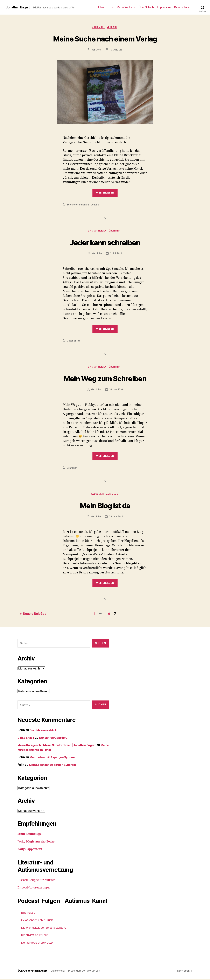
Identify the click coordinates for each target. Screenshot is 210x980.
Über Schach (146, 7)
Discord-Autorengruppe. (35, 889)
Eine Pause (29, 914)
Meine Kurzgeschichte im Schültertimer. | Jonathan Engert (60, 746)
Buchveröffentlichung (78, 205)
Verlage (113, 28)
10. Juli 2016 (116, 50)
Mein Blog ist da (105, 507)
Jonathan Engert (19, 7)
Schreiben (72, 469)
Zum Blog (113, 496)
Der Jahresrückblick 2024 (40, 944)
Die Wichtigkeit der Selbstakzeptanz (47, 929)
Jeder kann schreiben (105, 243)
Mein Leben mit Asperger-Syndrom (55, 758)
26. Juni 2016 (116, 391)
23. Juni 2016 (116, 518)
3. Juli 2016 (116, 254)
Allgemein (97, 496)
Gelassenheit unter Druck (39, 921)
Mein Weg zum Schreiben (105, 379)
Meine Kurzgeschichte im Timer (41, 751)
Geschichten (73, 342)
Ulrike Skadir (27, 739)
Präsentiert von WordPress (86, 972)
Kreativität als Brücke (36, 936)
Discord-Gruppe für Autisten (38, 881)
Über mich (104, 7)
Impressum (164, 7)
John (98, 50)
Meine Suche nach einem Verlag (105, 39)
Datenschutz (182, 7)
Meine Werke (125, 7)
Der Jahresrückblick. (45, 731)
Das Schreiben (97, 232)
